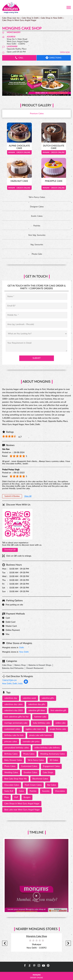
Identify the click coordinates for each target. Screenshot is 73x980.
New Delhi (24, 652)
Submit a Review (12, 496)
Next (68, 943)
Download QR (10, 550)
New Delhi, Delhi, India (12, 684)
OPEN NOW (65, 52)
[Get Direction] (26, 683)
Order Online (19, 152)
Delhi (22, 648)
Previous (5, 943)
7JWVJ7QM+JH (9, 680)
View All (28, 496)
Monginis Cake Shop (37, 936)
